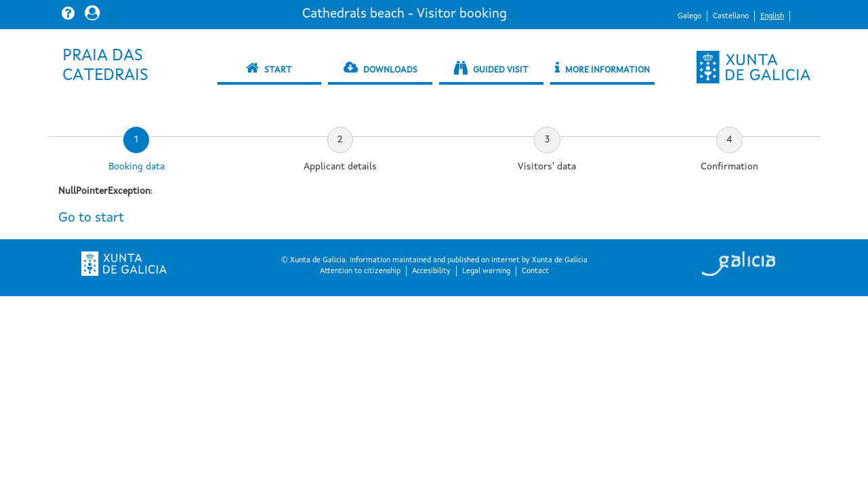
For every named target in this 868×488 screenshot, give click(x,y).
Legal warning (486, 271)
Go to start (91, 218)
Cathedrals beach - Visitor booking (405, 14)
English (772, 16)
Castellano (731, 16)
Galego (689, 16)
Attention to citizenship (360, 271)
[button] (70, 13)
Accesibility (431, 271)
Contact (535, 271)
